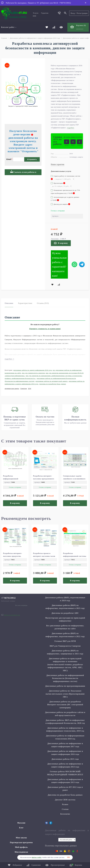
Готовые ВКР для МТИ (65, 641)
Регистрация (82, 13)
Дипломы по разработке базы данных (53, 384)
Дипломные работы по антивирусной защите (52, 381)
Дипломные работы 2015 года (65, 759)
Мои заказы (21, 838)
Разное (65, 804)
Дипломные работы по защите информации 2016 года (32, 370)
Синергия (24, 389)
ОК (68, 857)
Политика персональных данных (61, 846)
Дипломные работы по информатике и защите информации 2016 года (35, 38)
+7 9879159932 (8, 598)
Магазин (21, 823)
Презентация (58, 183)
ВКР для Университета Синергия (33, 373)
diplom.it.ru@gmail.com (12, 615)
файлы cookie (37, 857)
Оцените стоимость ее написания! (45, 329)
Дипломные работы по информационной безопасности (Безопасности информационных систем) (65, 678)
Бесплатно (65, 814)
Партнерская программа (21, 842)
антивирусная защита (12, 389)
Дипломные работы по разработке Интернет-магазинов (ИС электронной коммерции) (65, 705)
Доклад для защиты (60, 204)
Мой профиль (21, 847)
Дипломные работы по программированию (65, 686)
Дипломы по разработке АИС (65, 613)
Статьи (65, 809)
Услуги (36, 13)
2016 (30, 389)
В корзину (61, 243)
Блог (21, 828)
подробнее (9, 359)
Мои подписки (21, 852)
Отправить (32, 159)
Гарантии (45, 13)
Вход (73, 13)
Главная (4, 38)
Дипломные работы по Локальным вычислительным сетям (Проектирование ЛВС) (65, 694)
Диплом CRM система (65, 800)
